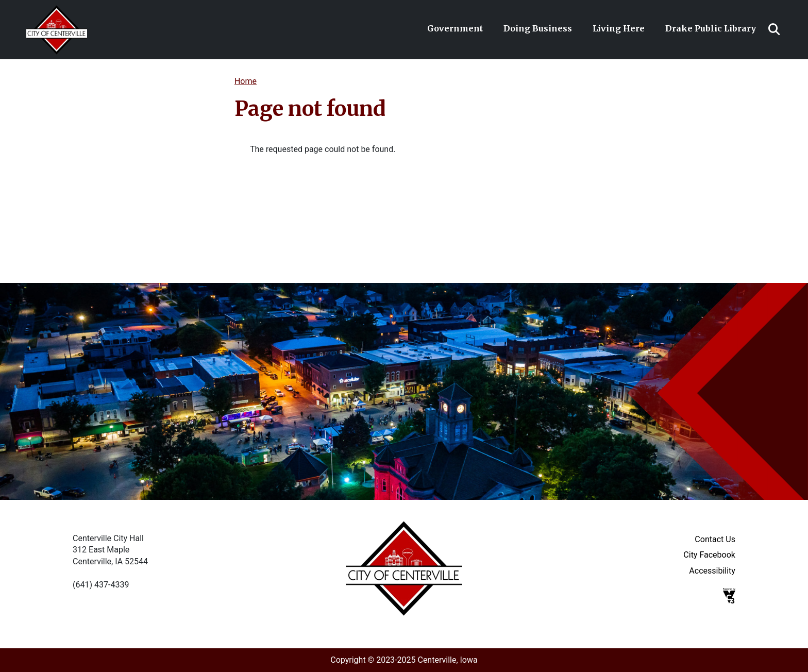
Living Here (619, 28)
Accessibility (712, 571)
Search (774, 29)
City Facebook (709, 555)
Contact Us (715, 539)
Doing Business (538, 28)
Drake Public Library (711, 28)
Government (455, 28)
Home (246, 81)
